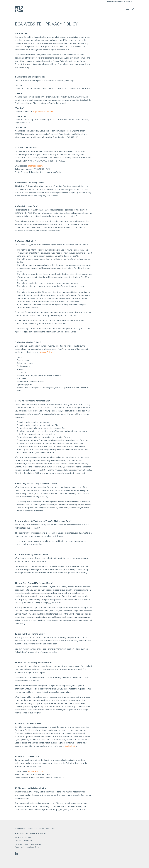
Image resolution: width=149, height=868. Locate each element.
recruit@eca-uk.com (32, 847)
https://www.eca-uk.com (43, 111)
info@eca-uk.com (35, 166)
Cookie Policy (46, 352)
